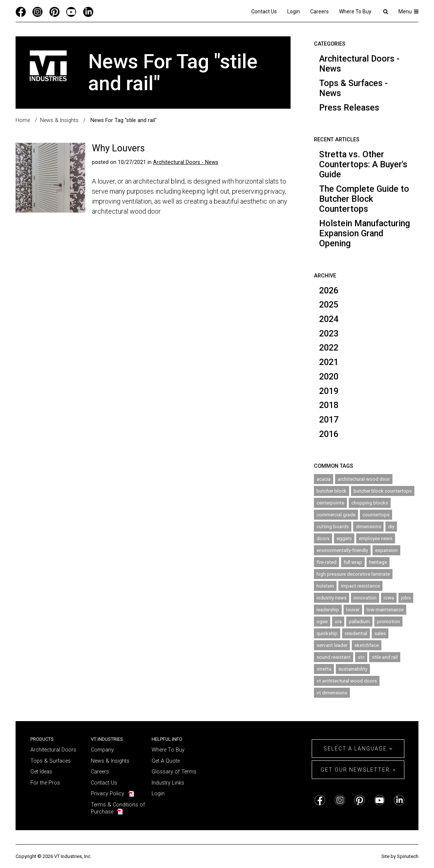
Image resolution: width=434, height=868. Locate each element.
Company (102, 750)
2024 (329, 319)
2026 (329, 290)
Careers (319, 11)
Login (294, 11)
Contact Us (264, 11)
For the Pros (45, 783)
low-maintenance (385, 609)
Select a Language (358, 749)
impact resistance (360, 586)
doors (323, 538)
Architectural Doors (53, 750)
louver (353, 609)
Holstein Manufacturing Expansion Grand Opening (365, 233)
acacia (324, 479)
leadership (328, 609)
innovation (365, 598)
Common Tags (334, 466)
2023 (329, 333)
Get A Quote (166, 761)
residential (356, 633)
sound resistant (334, 657)
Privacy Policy (107, 794)
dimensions (368, 526)
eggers (344, 538)
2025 (329, 305)
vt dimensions (332, 693)
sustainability (353, 669)
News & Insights (110, 761)
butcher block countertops (383, 491)
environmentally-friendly (342, 550)
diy (391, 526)
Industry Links (168, 783)
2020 (329, 377)
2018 (329, 405)
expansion (386, 550)
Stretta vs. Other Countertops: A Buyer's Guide (363, 164)
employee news (376, 538)
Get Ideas (41, 772)
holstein (325, 586)
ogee (322, 621)
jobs (406, 598)
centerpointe (330, 503)
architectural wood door (364, 479)
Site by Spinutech (400, 856)
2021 (329, 362)
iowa (389, 598)
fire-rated (327, 562)
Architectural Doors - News (359, 64)
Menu (409, 11)
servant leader (332, 645)
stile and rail (385, 657)
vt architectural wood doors (347, 681)
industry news (332, 598)
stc (361, 657)
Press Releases (349, 108)
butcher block (332, 491)
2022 (329, 348)
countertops (376, 514)
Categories (330, 44)
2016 (329, 434)
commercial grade (336, 514)
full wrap (353, 562)
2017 (329, 420)
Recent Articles (337, 140)
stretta (324, 669)
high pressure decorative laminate (353, 574)
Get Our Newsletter (355, 770)
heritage (378, 562)
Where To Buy (355, 11)
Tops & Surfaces (51, 761)
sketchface (367, 645)
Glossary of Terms (174, 772)
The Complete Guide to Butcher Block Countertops (364, 199)
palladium (359, 621)
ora (338, 621)
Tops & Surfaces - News (353, 88)
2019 (329, 391)
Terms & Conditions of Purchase (118, 808)
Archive (325, 276)
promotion (388, 621)
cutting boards (333, 526)
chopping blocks (370, 503)
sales (380, 633)
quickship (327, 633)
